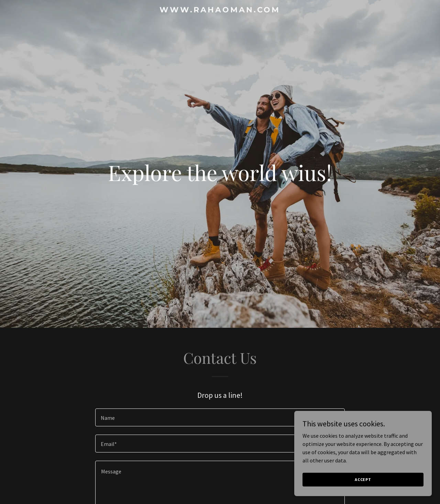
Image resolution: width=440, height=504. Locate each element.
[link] (220, 10)
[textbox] (220, 417)
